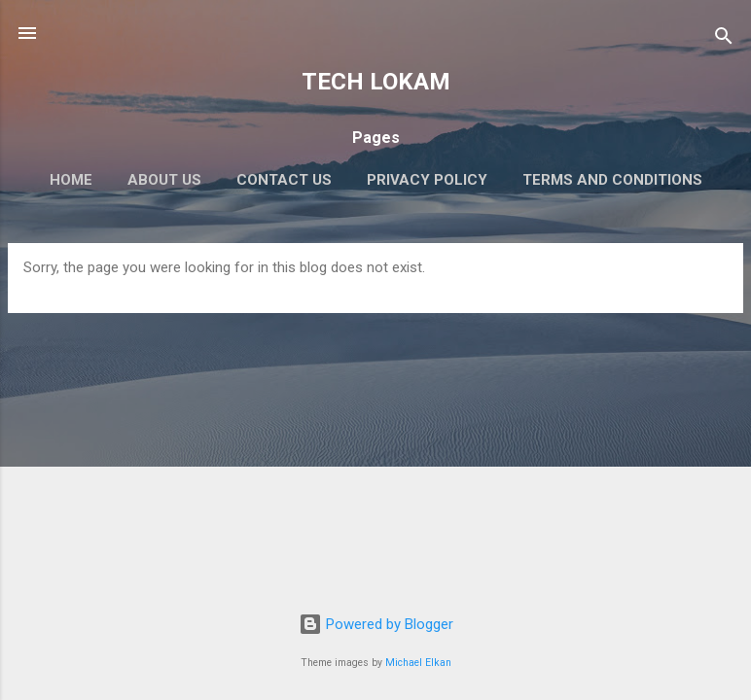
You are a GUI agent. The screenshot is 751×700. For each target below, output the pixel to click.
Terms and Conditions (612, 180)
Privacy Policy (427, 180)
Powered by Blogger (376, 624)
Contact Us (284, 180)
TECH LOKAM (376, 82)
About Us (164, 180)
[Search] (724, 39)
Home (71, 180)
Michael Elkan (418, 663)
